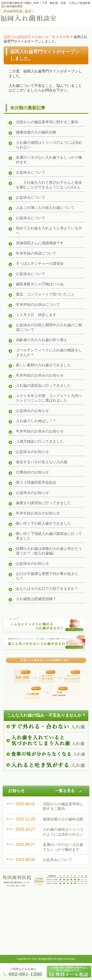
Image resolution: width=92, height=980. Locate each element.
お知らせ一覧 (45, 37)
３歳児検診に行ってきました (40, 441)
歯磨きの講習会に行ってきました (43, 503)
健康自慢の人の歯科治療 (36, 132)
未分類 (65, 37)
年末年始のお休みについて (38, 304)
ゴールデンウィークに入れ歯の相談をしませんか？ (49, 352)
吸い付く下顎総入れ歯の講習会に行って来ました (49, 536)
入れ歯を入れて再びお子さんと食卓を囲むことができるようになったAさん (49, 185)
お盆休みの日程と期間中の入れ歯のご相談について (49, 327)
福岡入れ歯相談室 (17, 37)
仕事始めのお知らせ (32, 472)
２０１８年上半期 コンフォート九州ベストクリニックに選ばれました (49, 398)
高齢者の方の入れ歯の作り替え (42, 340)
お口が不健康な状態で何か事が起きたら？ (47, 576)
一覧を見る (65, 791)
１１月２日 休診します (36, 315)
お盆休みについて (31, 172)
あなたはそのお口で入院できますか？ (47, 588)
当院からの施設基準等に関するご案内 (47, 122)
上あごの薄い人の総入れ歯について (45, 208)
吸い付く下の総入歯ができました (43, 523)
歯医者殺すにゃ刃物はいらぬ (40, 284)
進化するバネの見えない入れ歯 (42, 462)
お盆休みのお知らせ (32, 411)
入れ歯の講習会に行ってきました (43, 385)
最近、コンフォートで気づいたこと (45, 294)
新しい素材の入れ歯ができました (43, 365)
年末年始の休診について (36, 253)
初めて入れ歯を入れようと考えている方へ (49, 230)
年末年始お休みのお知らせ (38, 513)
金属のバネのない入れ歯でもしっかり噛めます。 (49, 160)
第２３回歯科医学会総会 (36, 482)
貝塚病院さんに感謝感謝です (40, 243)
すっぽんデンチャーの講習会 (40, 263)
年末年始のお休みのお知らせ (40, 375)
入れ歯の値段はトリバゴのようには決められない (49, 145)
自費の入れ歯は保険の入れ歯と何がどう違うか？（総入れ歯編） (49, 551)
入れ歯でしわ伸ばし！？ (36, 421)
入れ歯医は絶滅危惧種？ (36, 599)
